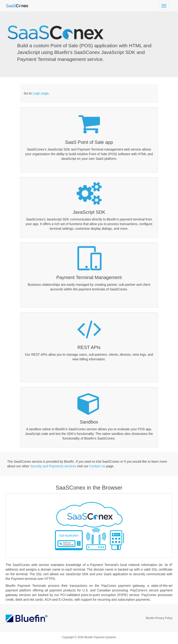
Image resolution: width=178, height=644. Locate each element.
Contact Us (97, 466)
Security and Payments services (53, 466)
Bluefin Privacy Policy (159, 618)
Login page (41, 93)
